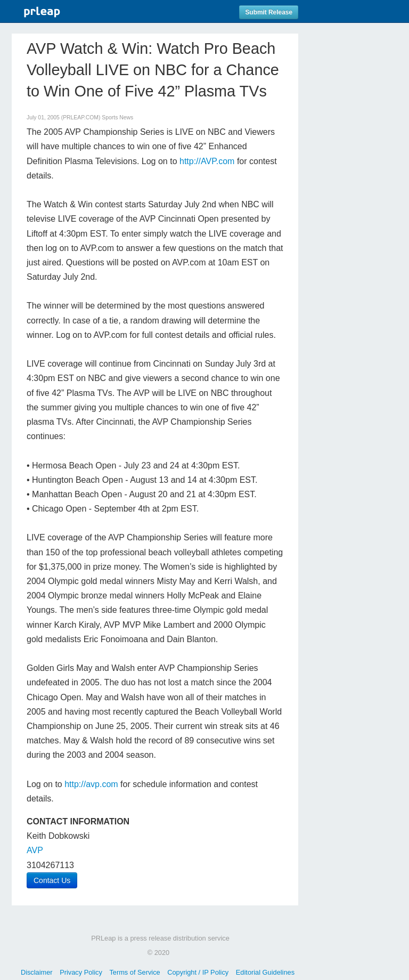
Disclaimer (37, 972)
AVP (35, 850)
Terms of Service (134, 972)
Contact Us (52, 880)
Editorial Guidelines (265, 972)
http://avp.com (91, 784)
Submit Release (269, 12)
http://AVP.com (207, 161)
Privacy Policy (81, 972)
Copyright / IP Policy (198, 972)
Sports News (117, 118)
